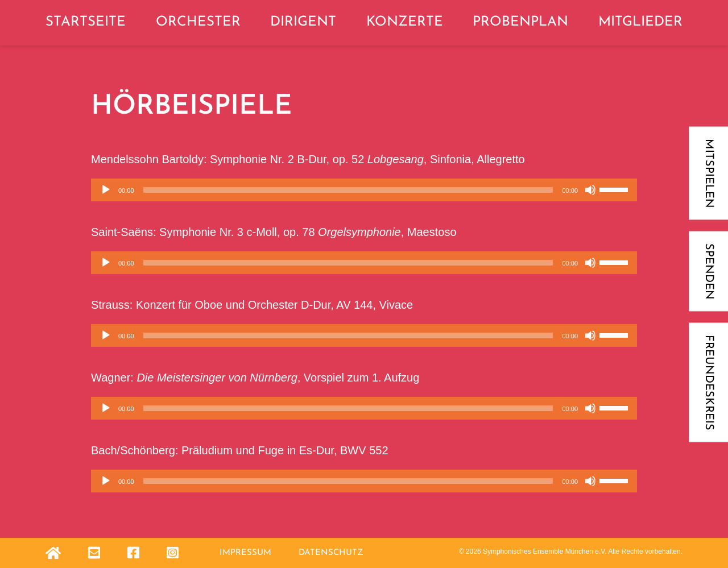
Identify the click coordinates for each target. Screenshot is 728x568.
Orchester (198, 22)
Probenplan (520, 22)
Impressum (245, 553)
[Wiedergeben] (106, 190)
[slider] (348, 190)
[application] (364, 190)
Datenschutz (331, 553)
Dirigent (303, 22)
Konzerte (405, 22)
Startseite (86, 22)
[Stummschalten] (590, 190)
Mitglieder (640, 22)
